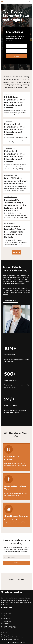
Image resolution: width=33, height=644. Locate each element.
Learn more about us (10, 300)
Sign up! (17, 563)
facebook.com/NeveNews (15, 637)
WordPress (22, 642)
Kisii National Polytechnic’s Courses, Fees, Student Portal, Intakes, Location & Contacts (15, 156)
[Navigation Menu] (30, 2)
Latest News (7, 613)
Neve (9, 642)
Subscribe (6, 624)
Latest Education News (10, 175)
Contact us (7, 618)
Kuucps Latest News (10, 94)
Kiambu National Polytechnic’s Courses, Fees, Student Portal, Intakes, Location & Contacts (15, 232)
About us (6, 616)
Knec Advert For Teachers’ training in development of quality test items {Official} (15, 204)
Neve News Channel (13, 639)
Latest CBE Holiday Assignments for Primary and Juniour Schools (16, 181)
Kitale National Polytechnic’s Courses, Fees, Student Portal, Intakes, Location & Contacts (15, 102)
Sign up (17, 56)
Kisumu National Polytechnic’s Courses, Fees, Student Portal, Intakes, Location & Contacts (15, 129)
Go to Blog (16, 252)
